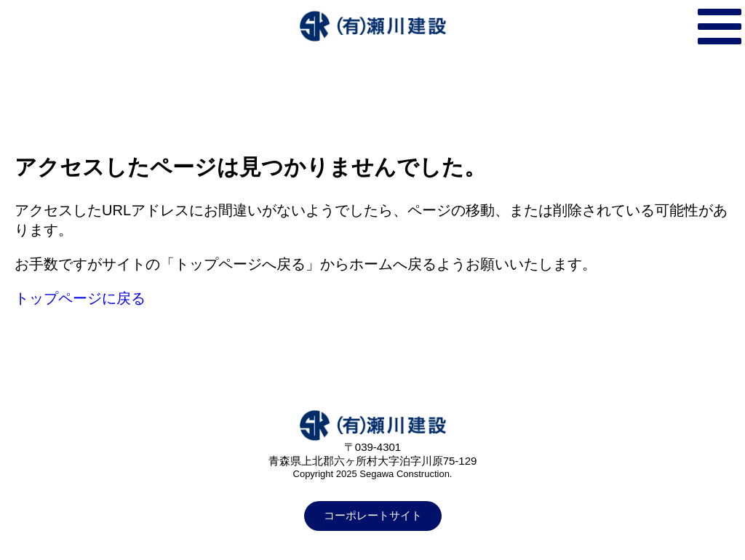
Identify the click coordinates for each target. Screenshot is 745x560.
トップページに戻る (80, 298)
